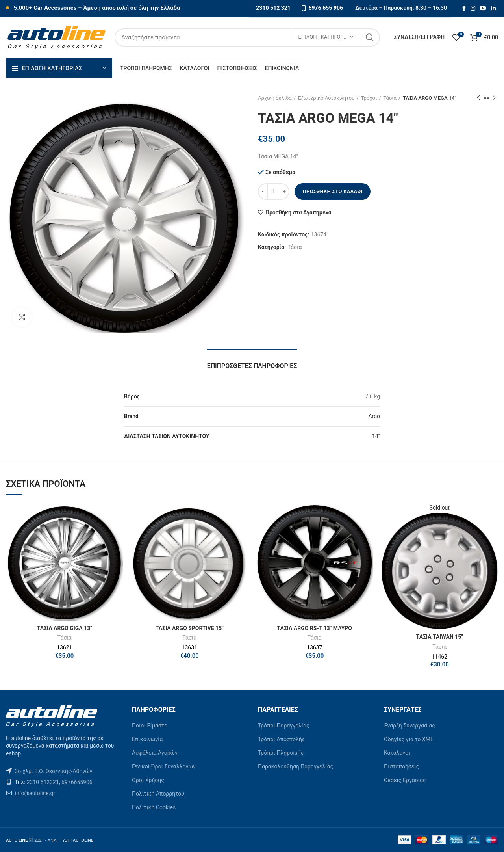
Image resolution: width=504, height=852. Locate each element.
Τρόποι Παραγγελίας (284, 726)
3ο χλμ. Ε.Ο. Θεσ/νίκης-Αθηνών (53, 771)
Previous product (478, 98)
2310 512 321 (273, 8)
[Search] (247, 37)
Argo (374, 416)
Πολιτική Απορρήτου (158, 794)
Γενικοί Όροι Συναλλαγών (164, 766)
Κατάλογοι (397, 753)
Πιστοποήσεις (401, 766)
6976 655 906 (326, 8)
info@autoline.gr (34, 793)
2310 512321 (43, 782)
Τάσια (390, 98)
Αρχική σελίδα (275, 98)
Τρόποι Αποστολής (281, 739)
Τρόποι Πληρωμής (281, 753)
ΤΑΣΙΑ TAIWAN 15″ (440, 637)
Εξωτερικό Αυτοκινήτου (326, 98)
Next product (494, 98)
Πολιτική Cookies (154, 807)
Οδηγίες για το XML (409, 739)
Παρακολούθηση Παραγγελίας (296, 766)
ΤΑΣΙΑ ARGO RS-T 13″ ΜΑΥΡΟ (314, 628)
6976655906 (77, 782)
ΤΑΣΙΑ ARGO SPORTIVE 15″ (190, 628)
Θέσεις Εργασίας (405, 780)
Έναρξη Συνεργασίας (409, 726)
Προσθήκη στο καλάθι (332, 191)
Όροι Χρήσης (148, 780)
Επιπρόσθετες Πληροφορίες (252, 366)
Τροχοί (369, 98)
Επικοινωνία (147, 739)
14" (376, 436)
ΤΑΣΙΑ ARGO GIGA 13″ (65, 628)
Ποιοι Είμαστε (150, 726)
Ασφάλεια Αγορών (155, 753)
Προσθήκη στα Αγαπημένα (298, 212)
